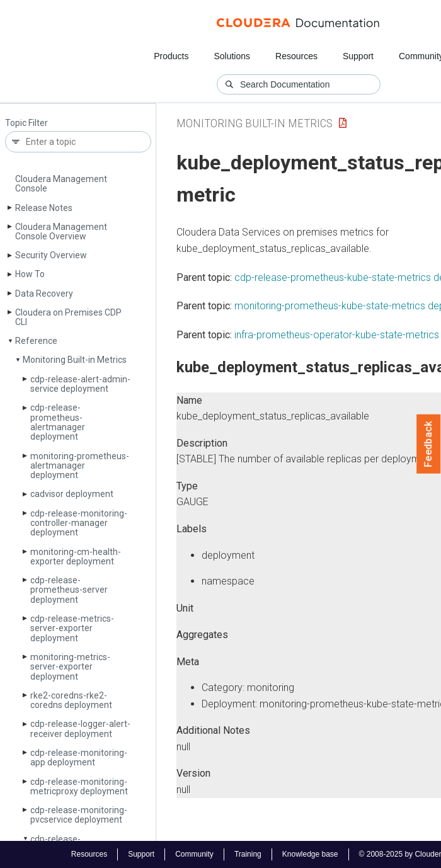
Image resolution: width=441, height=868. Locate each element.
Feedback (429, 444)
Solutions (232, 56)
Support (358, 56)
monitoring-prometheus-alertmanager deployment (80, 466)
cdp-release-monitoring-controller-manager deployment (79, 523)
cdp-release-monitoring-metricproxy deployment (79, 786)
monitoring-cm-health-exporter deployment (76, 557)
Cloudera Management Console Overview (61, 231)
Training (248, 854)
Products (171, 56)
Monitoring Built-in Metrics (75, 360)
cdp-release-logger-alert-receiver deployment (80, 728)
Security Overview (51, 255)
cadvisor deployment (72, 494)
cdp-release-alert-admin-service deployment (80, 384)
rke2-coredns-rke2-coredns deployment (71, 700)
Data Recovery (44, 294)
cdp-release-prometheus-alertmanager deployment (58, 422)
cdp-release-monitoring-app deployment (79, 757)
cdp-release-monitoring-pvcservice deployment (79, 815)
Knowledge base (310, 854)
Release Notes (44, 208)
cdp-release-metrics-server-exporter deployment (72, 628)
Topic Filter (26, 123)
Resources (296, 56)
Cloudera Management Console (61, 184)
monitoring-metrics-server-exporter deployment (70, 667)
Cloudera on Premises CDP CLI (68, 317)
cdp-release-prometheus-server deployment (69, 590)
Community (194, 854)
